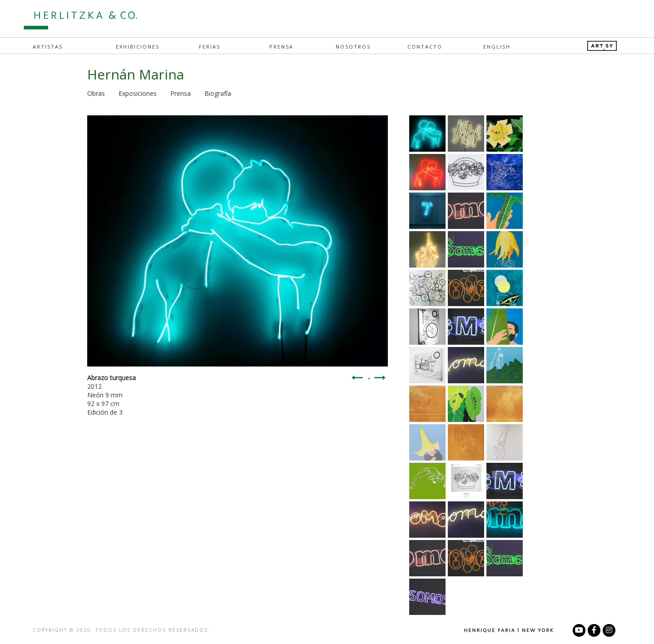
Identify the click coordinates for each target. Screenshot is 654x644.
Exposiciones (138, 93)
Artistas (48, 47)
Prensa (281, 47)
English (497, 47)
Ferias (210, 47)
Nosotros (353, 47)
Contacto (425, 47)
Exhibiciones (138, 47)
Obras (96, 93)
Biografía (218, 93)
